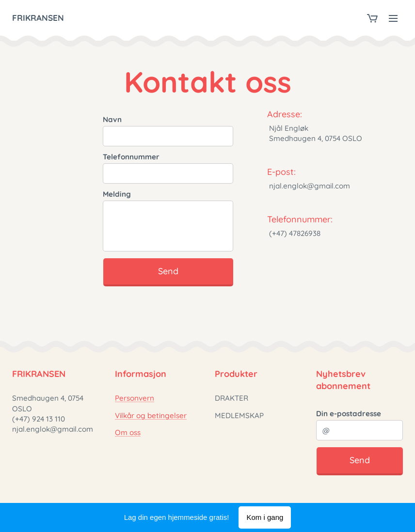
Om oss (128, 432)
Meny (393, 18)
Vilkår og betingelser (151, 415)
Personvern (135, 399)
